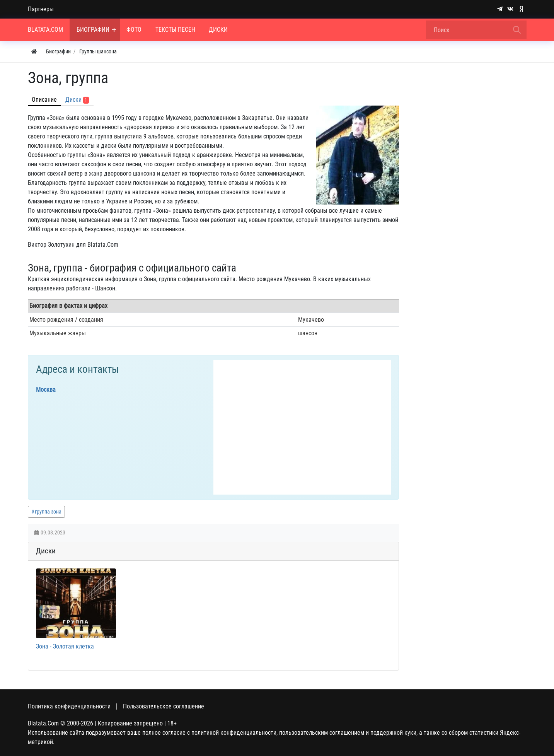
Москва (46, 390)
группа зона (48, 512)
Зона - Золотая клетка (65, 646)
